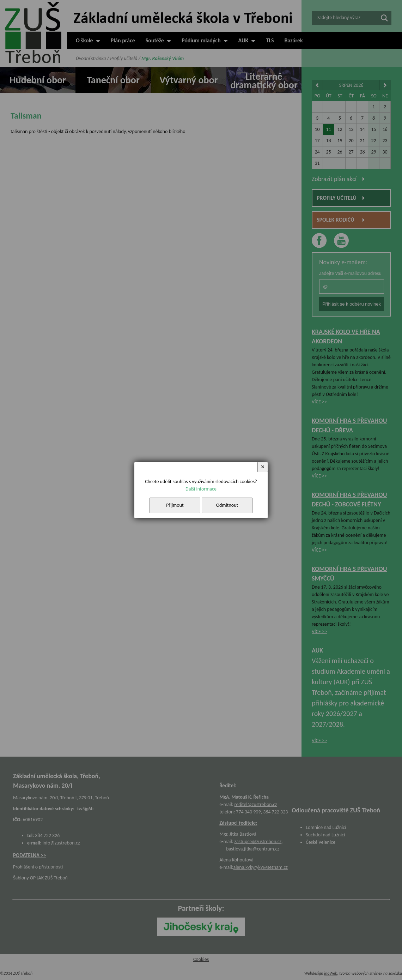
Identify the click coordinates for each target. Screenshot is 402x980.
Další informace (201, 489)
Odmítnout (227, 505)
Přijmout (175, 505)
